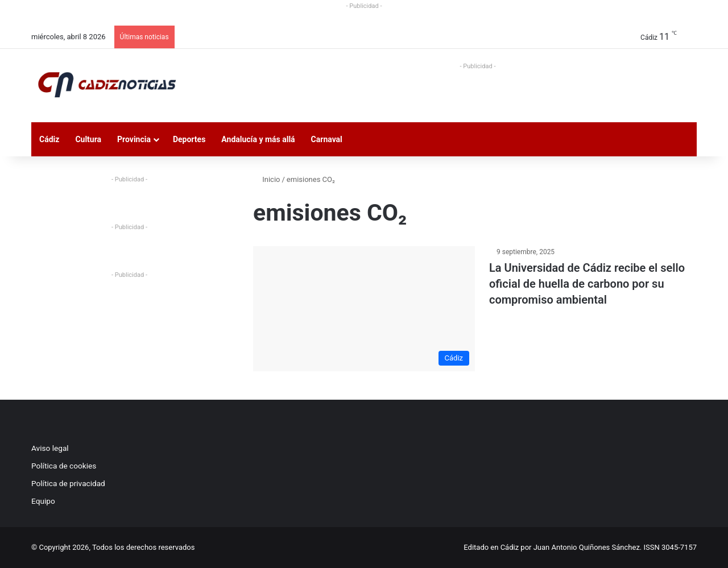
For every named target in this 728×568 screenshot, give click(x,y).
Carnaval (327, 139)
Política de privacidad (68, 483)
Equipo (43, 501)
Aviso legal (50, 448)
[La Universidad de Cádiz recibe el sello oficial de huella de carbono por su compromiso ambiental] (364, 309)
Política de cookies (64, 466)
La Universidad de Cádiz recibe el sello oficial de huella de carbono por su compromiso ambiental (587, 284)
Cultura (88, 139)
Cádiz (49, 139)
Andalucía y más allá (258, 139)
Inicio (266, 179)
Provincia (134, 139)
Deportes (189, 139)
